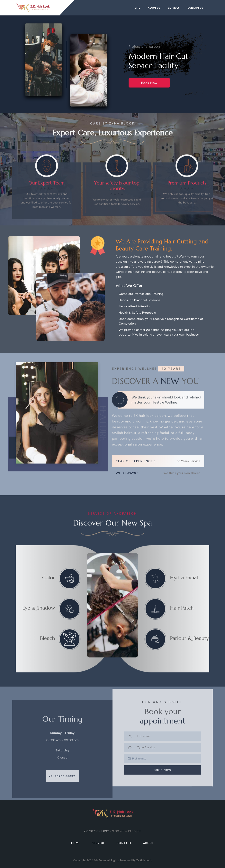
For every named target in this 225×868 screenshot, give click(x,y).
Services (174, 8)
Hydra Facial (184, 589)
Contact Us (195, 8)
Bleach (47, 650)
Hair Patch (182, 619)
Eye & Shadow (39, 619)
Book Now (149, 88)
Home (136, 8)
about (148, 843)
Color (48, 589)
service (98, 843)
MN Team (100, 860)
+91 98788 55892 (62, 784)
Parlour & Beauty (189, 650)
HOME (76, 843)
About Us (154, 8)
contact (124, 843)
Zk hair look (144, 860)
